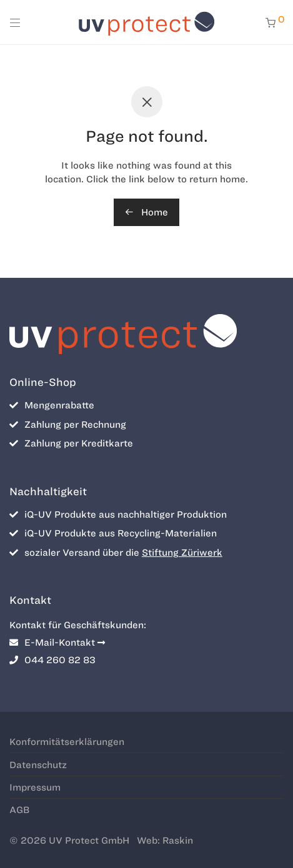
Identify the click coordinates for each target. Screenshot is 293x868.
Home (146, 212)
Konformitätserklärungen (67, 742)
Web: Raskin (165, 841)
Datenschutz (38, 765)
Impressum (35, 787)
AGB (19, 810)
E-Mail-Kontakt (57, 643)
